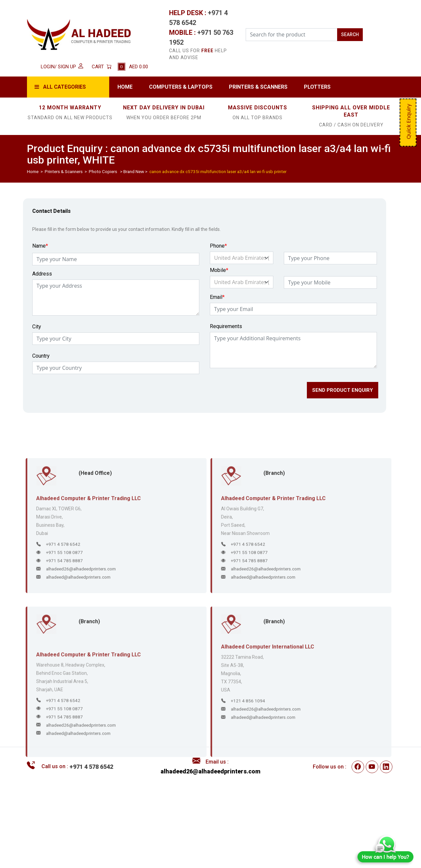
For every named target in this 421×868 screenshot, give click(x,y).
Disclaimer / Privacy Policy (186, 827)
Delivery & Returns (176, 836)
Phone (218, 252)
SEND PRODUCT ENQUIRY (343, 396)
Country (41, 362)
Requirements (226, 333)
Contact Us (295, 836)
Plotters (317, 87)
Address (42, 280)
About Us (293, 827)
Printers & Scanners (258, 87)
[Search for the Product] (292, 35)
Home (125, 87)
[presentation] (81, 398)
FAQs (161, 845)
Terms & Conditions (177, 818)
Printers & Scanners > (66, 171)
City (37, 333)
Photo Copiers (103, 171)
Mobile (219, 276)
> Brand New (131, 171)
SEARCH (350, 34)
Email (217, 303)
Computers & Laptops (181, 87)
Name (40, 252)
